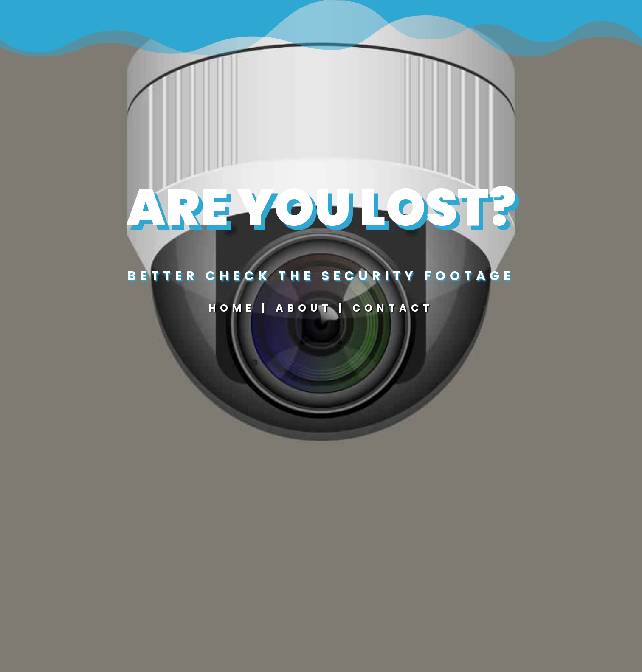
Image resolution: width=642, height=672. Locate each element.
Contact (393, 308)
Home (232, 308)
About (307, 308)
